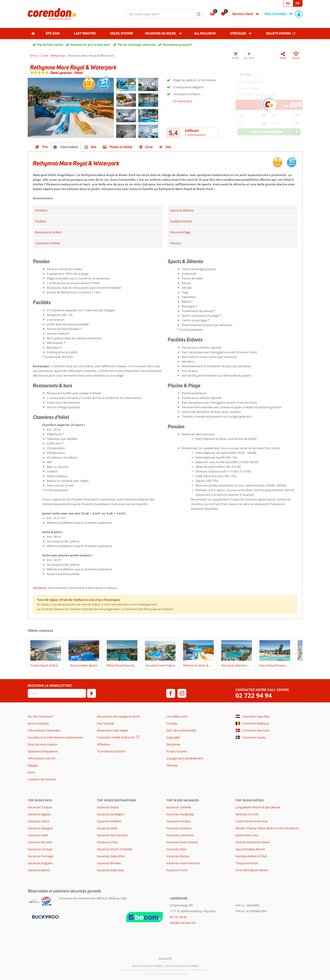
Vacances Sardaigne (111, 814)
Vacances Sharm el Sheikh (115, 849)
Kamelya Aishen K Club (251, 856)
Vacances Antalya (178, 821)
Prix (45, 147)
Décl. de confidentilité (181, 730)
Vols (168, 147)
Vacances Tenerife (179, 807)
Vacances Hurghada (180, 814)
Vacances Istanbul (179, 828)
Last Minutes (85, 33)
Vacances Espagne (40, 828)
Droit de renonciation (43, 744)
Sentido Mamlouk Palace (253, 842)
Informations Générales (44, 730)
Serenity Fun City (247, 814)
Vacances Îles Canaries (112, 835)
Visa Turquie (105, 723)
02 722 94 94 (254, 696)
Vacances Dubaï (108, 807)
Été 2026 (53, 33)
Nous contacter (38, 723)
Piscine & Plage (180, 232)
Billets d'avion (278, 33)
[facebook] (171, 693)
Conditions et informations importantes (55, 737)
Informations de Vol (41, 758)
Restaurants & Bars (48, 232)
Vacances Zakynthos (111, 856)
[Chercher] (199, 14)
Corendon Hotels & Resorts (116, 737)
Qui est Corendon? (41, 716)
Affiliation (104, 744)
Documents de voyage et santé (118, 716)
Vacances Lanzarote (180, 835)
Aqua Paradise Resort (250, 849)
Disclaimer (40, 588)
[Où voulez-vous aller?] (165, 14)
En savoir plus (183, 101)
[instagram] (182, 693)
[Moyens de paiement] (45, 917)
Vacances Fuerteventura (183, 863)
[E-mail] (57, 693)
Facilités (41, 221)
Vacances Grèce (38, 821)
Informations (69, 147)
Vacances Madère (109, 821)
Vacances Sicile (107, 828)
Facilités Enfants (181, 221)
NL (288, 3)
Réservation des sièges (112, 730)
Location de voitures (42, 779)
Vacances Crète (107, 842)
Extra (31, 772)
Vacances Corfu (177, 870)
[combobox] (165, 14)
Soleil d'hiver (122, 33)
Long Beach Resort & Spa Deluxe (258, 807)
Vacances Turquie (40, 807)
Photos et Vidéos (121, 147)
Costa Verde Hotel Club (252, 821)
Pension (176, 243)
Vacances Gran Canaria (182, 842)
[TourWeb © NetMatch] (165, 958)
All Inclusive (205, 33)
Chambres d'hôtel (48, 243)
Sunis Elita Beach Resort (252, 870)
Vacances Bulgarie (40, 863)
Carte (149, 147)
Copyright (173, 737)
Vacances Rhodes (109, 863)
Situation (41, 210)
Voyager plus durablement (185, 758)
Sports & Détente (182, 210)
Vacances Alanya (178, 856)
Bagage (33, 765)
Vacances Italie (38, 835)
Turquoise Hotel (247, 863)
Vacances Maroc (39, 870)
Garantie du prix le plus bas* (91, 45)
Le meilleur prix (177, 716)
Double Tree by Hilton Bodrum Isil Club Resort (267, 828)
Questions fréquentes (43, 751)
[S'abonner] (92, 693)
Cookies (172, 723)
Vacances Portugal (40, 856)
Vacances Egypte (39, 814)
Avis (94, 147)
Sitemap (172, 765)
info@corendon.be (183, 923)
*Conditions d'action (111, 751)
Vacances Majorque (110, 870)
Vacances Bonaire (40, 842)
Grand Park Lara (247, 835)
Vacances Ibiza (176, 849)
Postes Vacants (177, 751)
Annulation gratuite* (178, 45)
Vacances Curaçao (40, 849)
